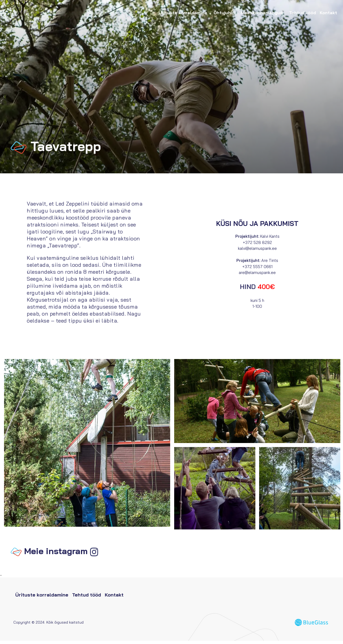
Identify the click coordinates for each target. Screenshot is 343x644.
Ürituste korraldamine (184, 13)
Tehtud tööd (303, 13)
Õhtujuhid (225, 13)
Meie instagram (56, 554)
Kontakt (328, 13)
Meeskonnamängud (263, 13)
